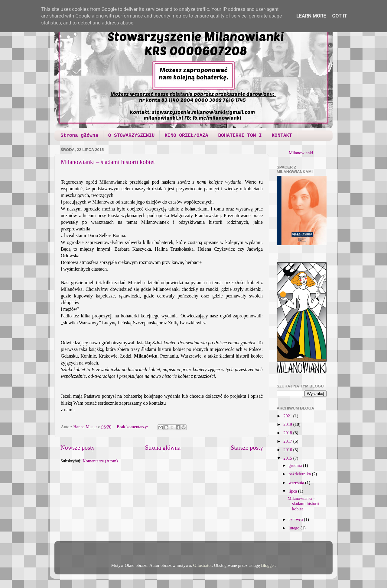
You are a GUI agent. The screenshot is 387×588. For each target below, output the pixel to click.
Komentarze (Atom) (100, 461)
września (297, 483)
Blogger (268, 565)
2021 (288, 416)
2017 (288, 441)
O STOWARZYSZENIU (132, 136)
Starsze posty (247, 448)
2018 (288, 433)
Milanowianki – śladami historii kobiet (108, 162)
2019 (288, 424)
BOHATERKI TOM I (240, 136)
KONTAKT (282, 136)
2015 (288, 458)
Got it (339, 16)
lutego (295, 528)
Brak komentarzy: (133, 427)
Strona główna (79, 136)
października (300, 474)
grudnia (296, 465)
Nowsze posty (78, 448)
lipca (294, 491)
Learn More (311, 16)
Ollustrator (203, 565)
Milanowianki (301, 153)
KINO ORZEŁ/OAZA (186, 136)
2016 (288, 450)
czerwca (296, 519)
